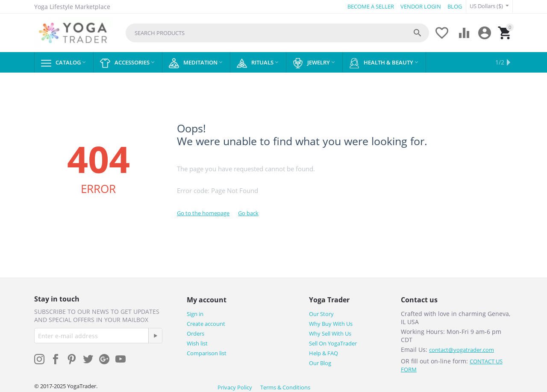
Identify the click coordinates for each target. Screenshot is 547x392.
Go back (248, 213)
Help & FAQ (323, 353)
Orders (196, 333)
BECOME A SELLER (371, 6)
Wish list (197, 343)
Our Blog (320, 363)
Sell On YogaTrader (333, 343)
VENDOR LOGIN (421, 6)
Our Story (321, 314)
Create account (206, 324)
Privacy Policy (235, 387)
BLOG (455, 6)
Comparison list (207, 353)
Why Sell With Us (330, 333)
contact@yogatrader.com (462, 350)
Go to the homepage (203, 213)
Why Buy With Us (331, 324)
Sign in (195, 314)
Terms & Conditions (285, 387)
